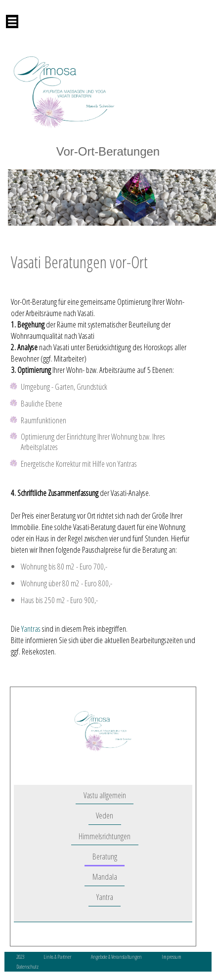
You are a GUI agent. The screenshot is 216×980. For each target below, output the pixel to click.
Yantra (105, 897)
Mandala (105, 877)
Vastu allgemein (105, 795)
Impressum (172, 957)
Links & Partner (57, 957)
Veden (105, 816)
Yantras (31, 629)
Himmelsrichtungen (105, 836)
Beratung (105, 856)
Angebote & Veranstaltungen (117, 957)
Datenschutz (27, 966)
